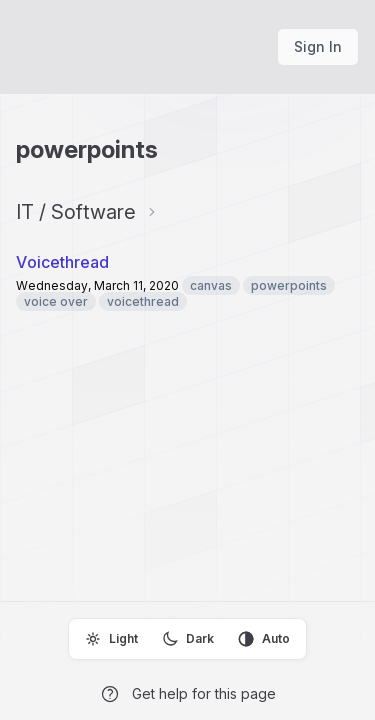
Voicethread (62, 262)
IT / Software (76, 212)
